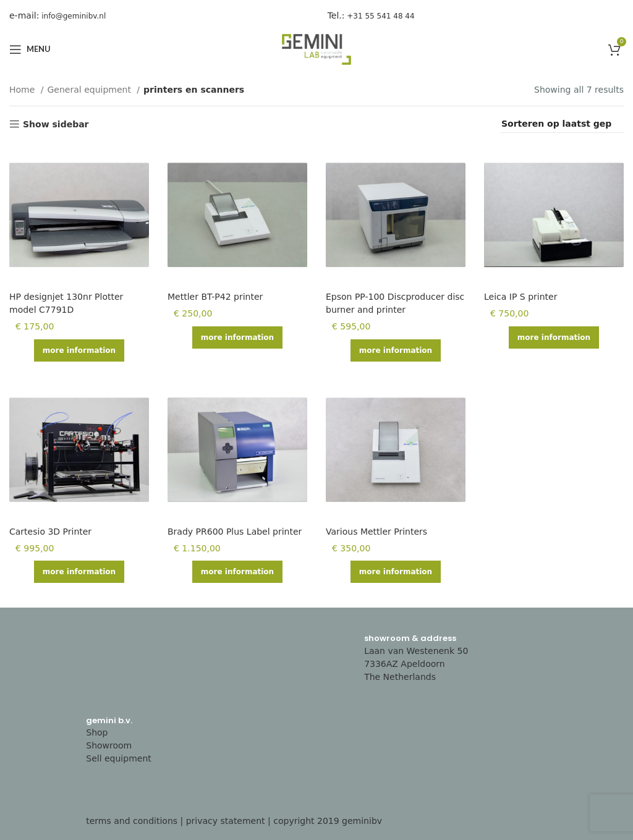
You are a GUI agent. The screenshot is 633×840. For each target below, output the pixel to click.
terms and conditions (132, 821)
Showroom (109, 745)
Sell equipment (119, 758)
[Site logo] (316, 49)
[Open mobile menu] (30, 49)
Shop (97, 732)
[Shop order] (562, 124)
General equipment (91, 90)
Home (23, 90)
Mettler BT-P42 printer (215, 297)
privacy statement (226, 821)
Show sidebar (56, 124)
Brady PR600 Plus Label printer (235, 532)
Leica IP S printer (520, 297)
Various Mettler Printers (376, 532)
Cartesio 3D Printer (50, 532)
